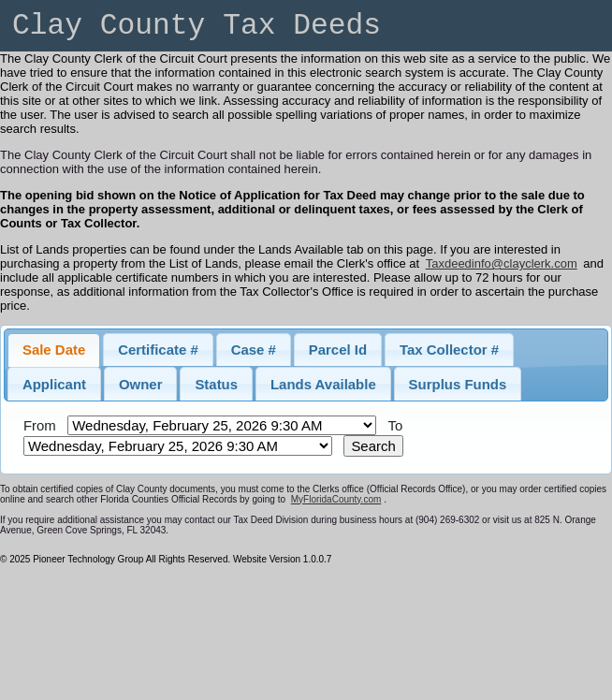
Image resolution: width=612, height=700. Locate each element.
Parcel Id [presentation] (338, 350)
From (40, 425)
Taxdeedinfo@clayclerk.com (502, 263)
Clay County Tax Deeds (197, 26)
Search (373, 446)
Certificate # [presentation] (158, 350)
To (395, 425)
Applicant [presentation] (54, 384)
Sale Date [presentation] (54, 350)
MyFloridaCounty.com (336, 499)
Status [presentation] (216, 384)
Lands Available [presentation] (323, 384)
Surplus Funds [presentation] (458, 384)
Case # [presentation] (254, 350)
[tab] (54, 350)
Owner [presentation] (141, 384)
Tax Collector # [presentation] (449, 350)
